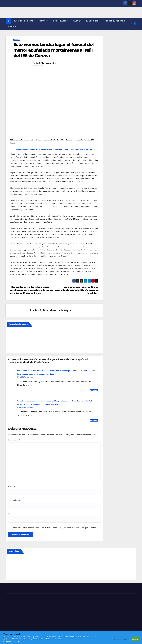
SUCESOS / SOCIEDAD (24, 21)
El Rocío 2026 (93, 21)
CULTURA (77, 21)
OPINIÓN (12, 27)
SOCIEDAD (17, 40)
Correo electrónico (17, 500)
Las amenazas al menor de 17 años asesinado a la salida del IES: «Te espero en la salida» (53, 149)
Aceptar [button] (135, 639)
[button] (131, 24)
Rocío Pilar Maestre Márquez (47, 63)
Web (10, 514)
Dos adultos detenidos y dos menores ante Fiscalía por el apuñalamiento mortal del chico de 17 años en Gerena (31, 290)
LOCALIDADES (60, 21)
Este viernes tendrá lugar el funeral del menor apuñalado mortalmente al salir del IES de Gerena (53, 50)
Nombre (12, 486)
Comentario (14, 440)
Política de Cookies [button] (122, 639)
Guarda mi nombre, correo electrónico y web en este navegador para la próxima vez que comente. (54, 528)
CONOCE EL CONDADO (115, 21)
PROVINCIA (43, 21)
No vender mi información (13, 641)
